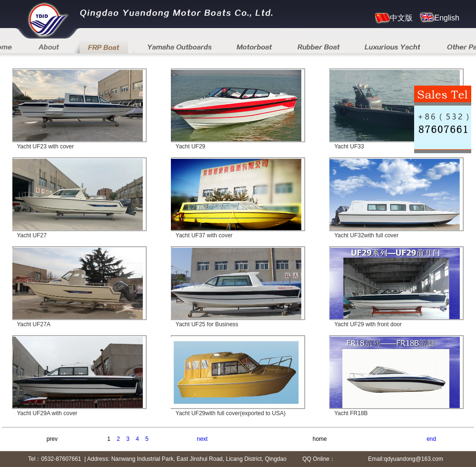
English (440, 17)
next (203, 439)
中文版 (394, 18)
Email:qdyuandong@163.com (406, 459)
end (431, 439)
